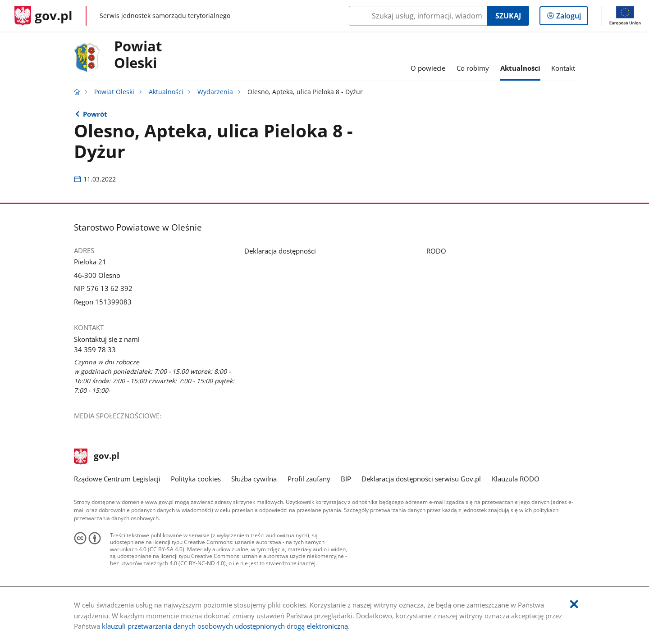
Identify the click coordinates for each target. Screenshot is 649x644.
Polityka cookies (196, 479)
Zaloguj (571, 18)
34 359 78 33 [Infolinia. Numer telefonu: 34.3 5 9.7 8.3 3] (95, 349)
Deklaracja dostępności (280, 251)
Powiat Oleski (138, 55)
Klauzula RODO (516, 479)
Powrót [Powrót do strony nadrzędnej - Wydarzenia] (95, 114)
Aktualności (166, 92)
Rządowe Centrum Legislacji (117, 479)
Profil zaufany (309, 479)
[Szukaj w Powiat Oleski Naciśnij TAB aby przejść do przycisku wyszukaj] (418, 16)
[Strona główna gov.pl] (43, 16)
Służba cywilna (254, 479)
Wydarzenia (215, 92)
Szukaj (508, 16)
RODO (436, 251)
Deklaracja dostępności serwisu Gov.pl (421, 479)
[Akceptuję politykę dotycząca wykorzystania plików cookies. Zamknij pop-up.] (574, 605)
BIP (346, 479)
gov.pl (97, 457)
